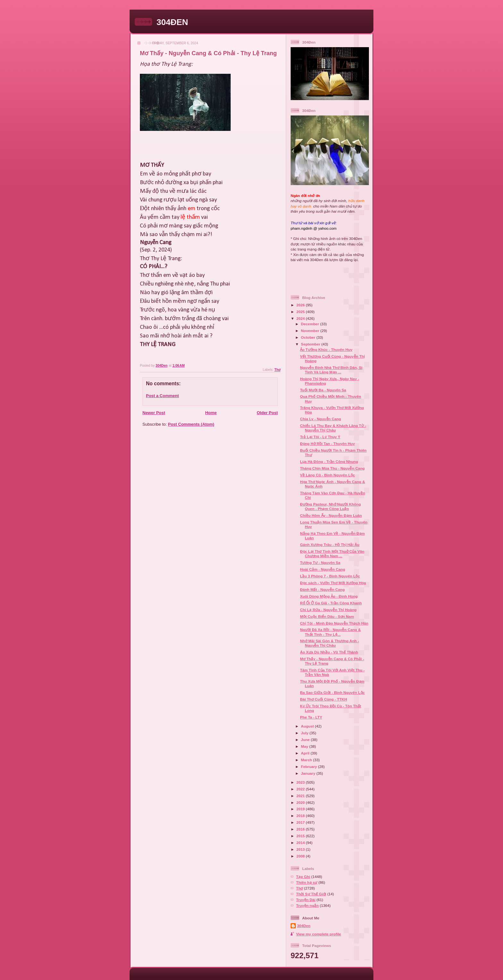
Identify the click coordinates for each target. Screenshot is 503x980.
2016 (301, 829)
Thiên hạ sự (307, 882)
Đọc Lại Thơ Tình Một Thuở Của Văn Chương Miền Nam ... (332, 554)
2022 (301, 789)
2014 (301, 843)
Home (211, 413)
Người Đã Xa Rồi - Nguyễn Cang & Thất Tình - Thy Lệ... (330, 632)
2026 (301, 305)
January (309, 773)
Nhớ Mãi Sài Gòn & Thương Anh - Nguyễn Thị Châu (329, 643)
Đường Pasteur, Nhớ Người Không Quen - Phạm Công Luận (330, 506)
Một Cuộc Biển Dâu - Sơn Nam (327, 616)
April (306, 753)
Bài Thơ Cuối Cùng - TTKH (323, 699)
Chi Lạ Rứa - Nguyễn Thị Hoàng (328, 610)
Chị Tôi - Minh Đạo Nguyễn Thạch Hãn (334, 623)
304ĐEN (172, 22)
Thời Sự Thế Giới (311, 894)
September (311, 344)
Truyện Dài (306, 900)
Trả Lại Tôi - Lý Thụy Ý (320, 437)
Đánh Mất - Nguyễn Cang (322, 589)
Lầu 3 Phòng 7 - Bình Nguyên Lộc (330, 576)
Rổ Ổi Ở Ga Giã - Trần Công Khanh (331, 603)
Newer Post (154, 413)
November (311, 331)
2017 (301, 822)
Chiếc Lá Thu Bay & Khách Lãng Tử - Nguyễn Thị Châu (333, 428)
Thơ (277, 370)
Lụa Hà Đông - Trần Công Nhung (329, 461)
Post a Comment (162, 396)
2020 (301, 802)
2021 (301, 796)
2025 (301, 312)
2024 (301, 318)
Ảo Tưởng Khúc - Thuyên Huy (326, 349)
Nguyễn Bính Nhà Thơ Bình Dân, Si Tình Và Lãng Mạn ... (331, 370)
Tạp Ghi (303, 877)
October (309, 337)
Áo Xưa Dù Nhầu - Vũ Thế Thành (329, 652)
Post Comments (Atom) (191, 424)
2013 (301, 849)
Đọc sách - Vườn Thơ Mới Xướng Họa (333, 583)
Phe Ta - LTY (311, 717)
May (305, 746)
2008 (301, 856)
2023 (301, 782)
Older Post (267, 413)
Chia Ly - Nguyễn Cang (320, 419)
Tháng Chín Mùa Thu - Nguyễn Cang (332, 468)
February (309, 767)
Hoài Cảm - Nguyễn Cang (323, 569)
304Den (304, 926)
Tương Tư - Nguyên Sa (320, 562)
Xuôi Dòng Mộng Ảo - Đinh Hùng (329, 596)
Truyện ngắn (307, 905)
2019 (301, 809)
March (307, 760)
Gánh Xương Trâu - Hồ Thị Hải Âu (330, 545)
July (305, 733)
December (311, 324)
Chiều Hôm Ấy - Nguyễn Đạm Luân (331, 515)
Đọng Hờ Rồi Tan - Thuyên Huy (327, 443)
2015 (301, 836)
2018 (301, 816)
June (306, 740)
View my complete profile (319, 934)
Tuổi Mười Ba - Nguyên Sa (323, 390)
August (308, 726)
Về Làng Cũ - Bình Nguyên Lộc (327, 475)
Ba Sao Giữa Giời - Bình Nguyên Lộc (332, 692)
